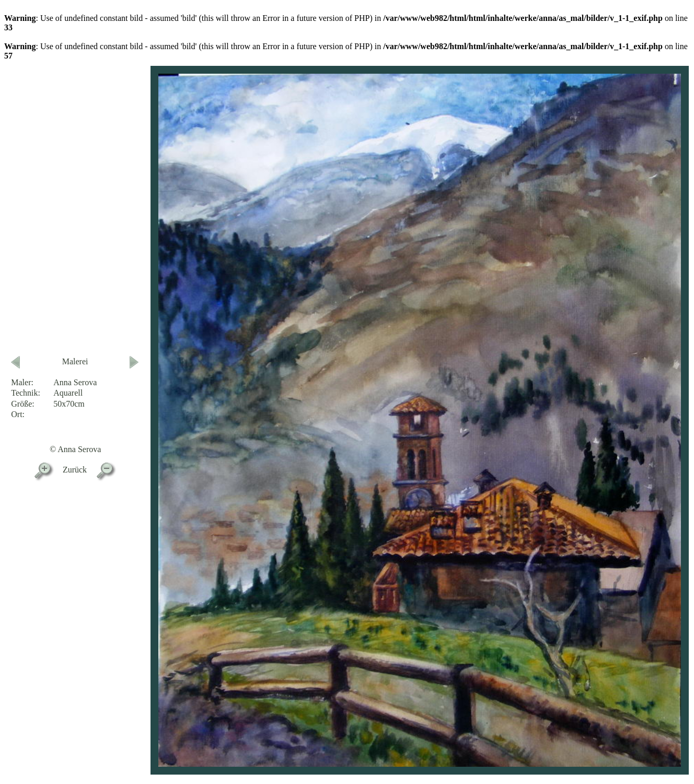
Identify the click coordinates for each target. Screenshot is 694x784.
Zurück (75, 470)
